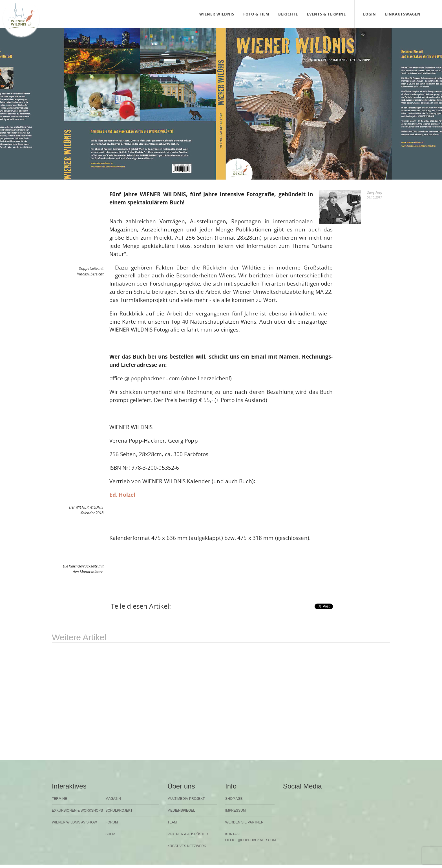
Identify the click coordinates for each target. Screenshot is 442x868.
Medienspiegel (181, 810)
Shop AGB (234, 799)
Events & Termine (326, 14)
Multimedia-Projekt (186, 799)
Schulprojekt (119, 810)
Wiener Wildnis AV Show (74, 822)
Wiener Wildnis (217, 14)
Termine (59, 799)
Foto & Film (256, 14)
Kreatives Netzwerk (187, 846)
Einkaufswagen (403, 14)
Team (172, 822)
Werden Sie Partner (244, 822)
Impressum (236, 810)
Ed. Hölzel (122, 495)
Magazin (113, 799)
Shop (110, 834)
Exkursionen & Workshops (77, 810)
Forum (112, 822)
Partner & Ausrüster (188, 834)
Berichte (288, 14)
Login (370, 14)
